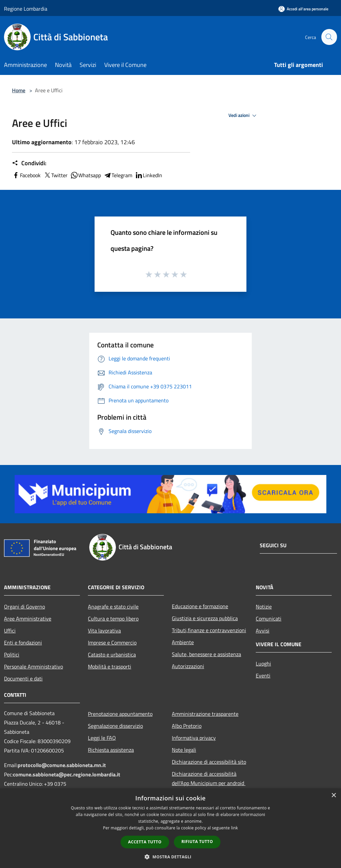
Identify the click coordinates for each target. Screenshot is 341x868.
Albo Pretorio (187, 726)
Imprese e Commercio (112, 643)
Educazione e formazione (200, 606)
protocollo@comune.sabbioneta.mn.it (62, 765)
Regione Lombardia (26, 9)
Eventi (263, 675)
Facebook (26, 175)
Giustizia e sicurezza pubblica (205, 618)
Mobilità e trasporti (110, 666)
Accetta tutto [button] (145, 842)
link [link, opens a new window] (235, 828)
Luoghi (263, 663)
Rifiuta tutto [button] (197, 842)
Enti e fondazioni (23, 643)
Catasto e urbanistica (112, 654)
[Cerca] (329, 37)
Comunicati (269, 619)
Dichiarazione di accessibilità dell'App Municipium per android (209, 778)
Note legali (184, 750)
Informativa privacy (194, 738)
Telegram (118, 175)
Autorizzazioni (188, 666)
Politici (12, 654)
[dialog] (170, 828)
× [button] (334, 796)
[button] (170, 857)
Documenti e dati (23, 678)
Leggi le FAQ (102, 738)
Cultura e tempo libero (113, 619)
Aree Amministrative (28, 619)
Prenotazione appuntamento (120, 714)
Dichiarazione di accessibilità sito (209, 762)
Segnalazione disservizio (115, 726)
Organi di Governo (24, 607)
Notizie (264, 607)
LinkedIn (149, 175)
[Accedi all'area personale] (303, 9)
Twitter (55, 175)
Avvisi (263, 631)
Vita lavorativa (104, 631)
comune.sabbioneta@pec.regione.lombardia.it (67, 774)
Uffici (10, 631)
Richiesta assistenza (111, 750)
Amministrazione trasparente (205, 714)
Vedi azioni (243, 116)
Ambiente (183, 642)
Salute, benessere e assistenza (206, 654)
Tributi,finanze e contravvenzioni (209, 630)
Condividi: (29, 163)
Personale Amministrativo (33, 666)
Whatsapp (86, 175)
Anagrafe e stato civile (113, 607)
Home (19, 90)
